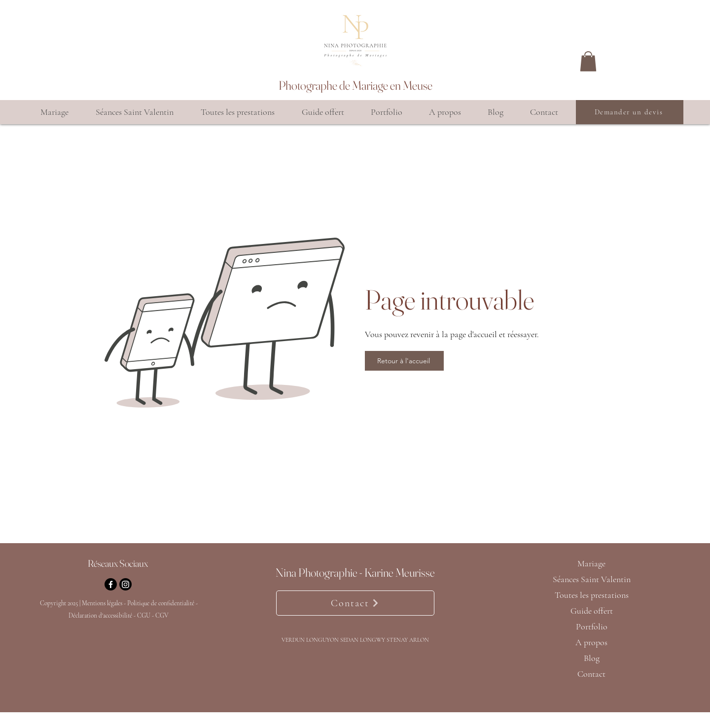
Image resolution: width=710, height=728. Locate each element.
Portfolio (592, 626)
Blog (592, 658)
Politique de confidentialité (161, 603)
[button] (588, 61)
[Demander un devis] (630, 112)
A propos (591, 642)
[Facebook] (111, 584)
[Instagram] (125, 584)
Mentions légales (102, 603)
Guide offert (592, 611)
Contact (591, 674)
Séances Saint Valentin (591, 579)
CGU (144, 616)
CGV (162, 616)
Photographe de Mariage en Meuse (355, 85)
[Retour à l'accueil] (404, 361)
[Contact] (355, 603)
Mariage (591, 563)
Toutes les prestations (591, 595)
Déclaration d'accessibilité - (103, 616)
